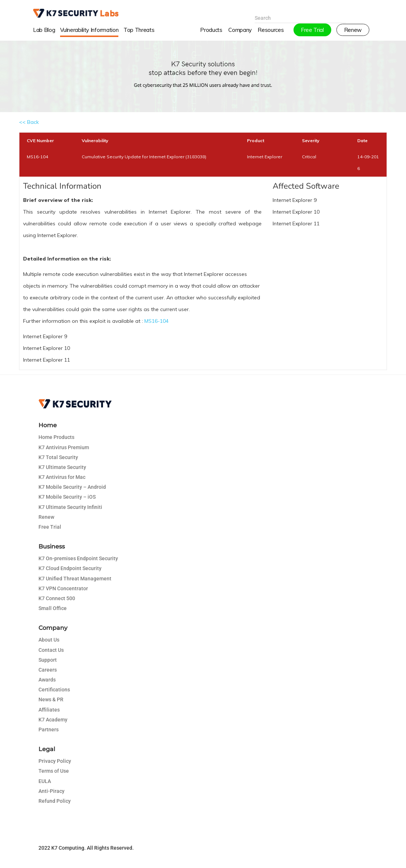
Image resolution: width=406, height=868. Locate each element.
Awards (47, 680)
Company (240, 34)
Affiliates (49, 710)
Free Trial (50, 527)
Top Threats (139, 34)
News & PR (51, 699)
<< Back (29, 122)
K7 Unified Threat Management (75, 579)
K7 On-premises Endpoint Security (78, 558)
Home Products (56, 437)
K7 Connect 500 (57, 598)
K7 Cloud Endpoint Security (70, 568)
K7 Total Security (58, 457)
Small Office (53, 608)
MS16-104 (156, 321)
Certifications (54, 690)
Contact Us (51, 650)
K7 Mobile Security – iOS (67, 497)
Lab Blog (44, 34)
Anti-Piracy (51, 791)
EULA (45, 781)
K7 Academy (53, 720)
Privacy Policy (55, 761)
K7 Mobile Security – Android (72, 487)
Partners (49, 730)
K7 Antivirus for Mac (62, 477)
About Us (49, 640)
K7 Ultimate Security (62, 467)
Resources (271, 34)
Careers (48, 670)
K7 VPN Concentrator (63, 588)
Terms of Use (54, 771)
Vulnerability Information (89, 34)
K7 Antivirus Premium (64, 447)
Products (211, 34)
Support (48, 660)
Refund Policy (55, 801)
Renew (46, 517)
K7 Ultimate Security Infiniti (70, 507)
